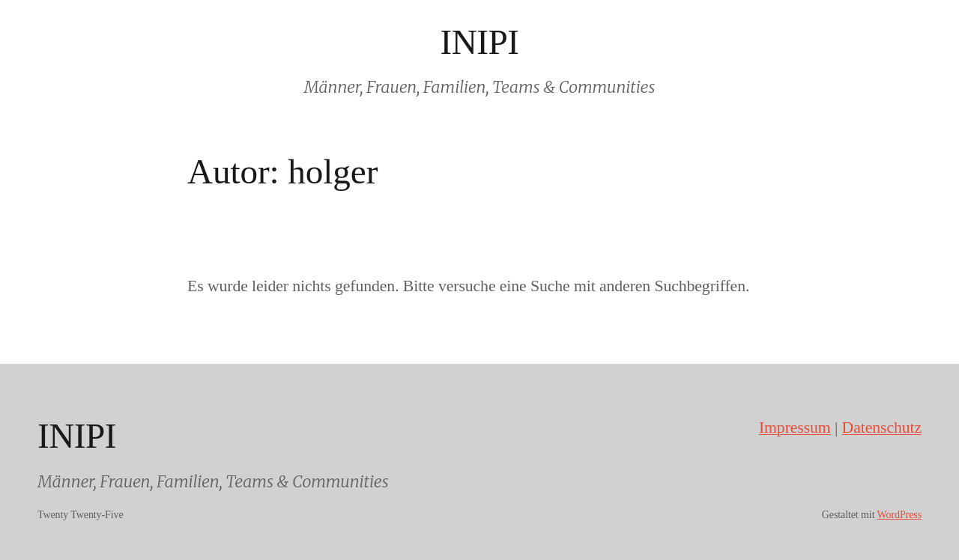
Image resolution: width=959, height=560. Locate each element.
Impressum (795, 427)
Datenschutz (882, 427)
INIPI (480, 42)
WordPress (899, 515)
